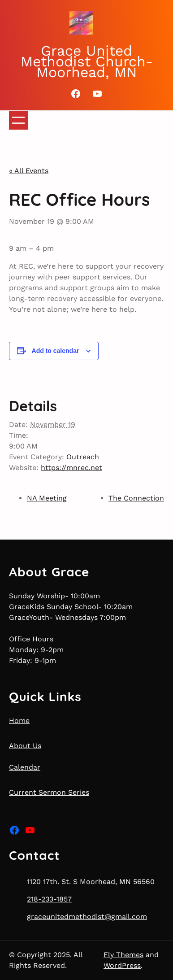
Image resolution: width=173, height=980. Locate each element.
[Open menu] (18, 120)
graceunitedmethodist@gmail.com (87, 917)
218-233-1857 (49, 899)
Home (19, 721)
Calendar (25, 767)
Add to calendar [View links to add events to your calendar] (56, 351)
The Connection (136, 498)
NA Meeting (47, 498)
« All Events (29, 171)
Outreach (83, 457)
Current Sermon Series (49, 792)
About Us (25, 746)
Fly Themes (123, 955)
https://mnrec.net (71, 468)
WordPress (122, 965)
